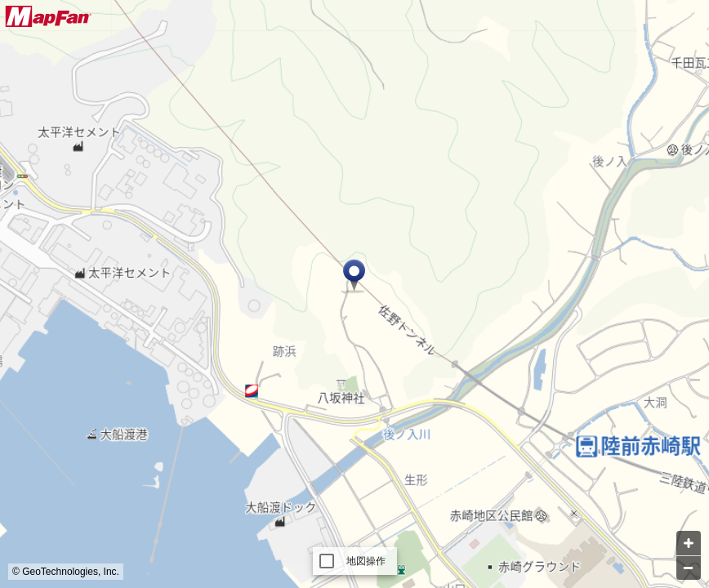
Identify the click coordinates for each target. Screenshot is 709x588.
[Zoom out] (689, 568)
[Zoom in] (689, 543)
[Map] (354, 294)
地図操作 (366, 561)
